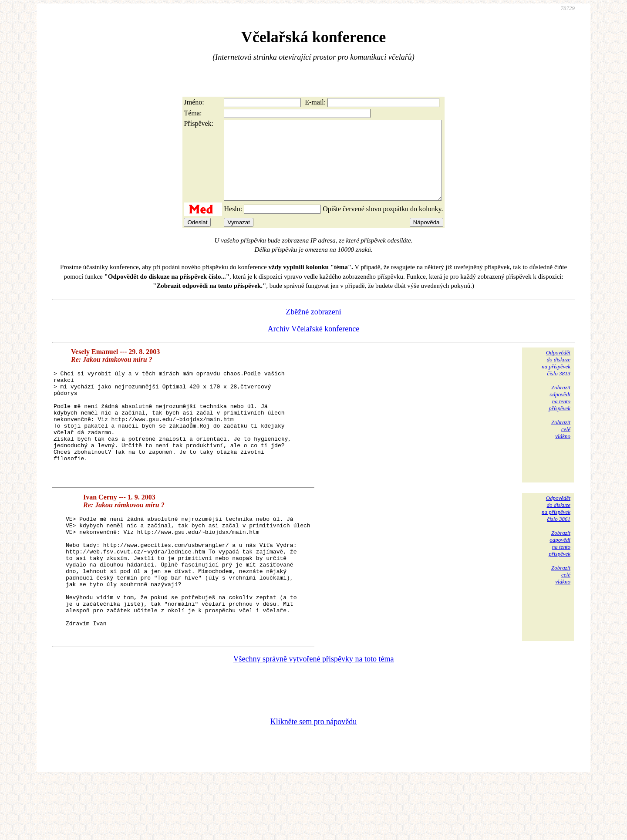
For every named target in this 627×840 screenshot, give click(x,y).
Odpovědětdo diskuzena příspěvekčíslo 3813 (556, 379)
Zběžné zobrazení (313, 327)
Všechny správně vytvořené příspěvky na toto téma (314, 719)
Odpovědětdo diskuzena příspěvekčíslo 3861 (556, 545)
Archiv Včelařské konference (314, 344)
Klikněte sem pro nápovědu (313, 782)
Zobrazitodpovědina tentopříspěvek (560, 413)
